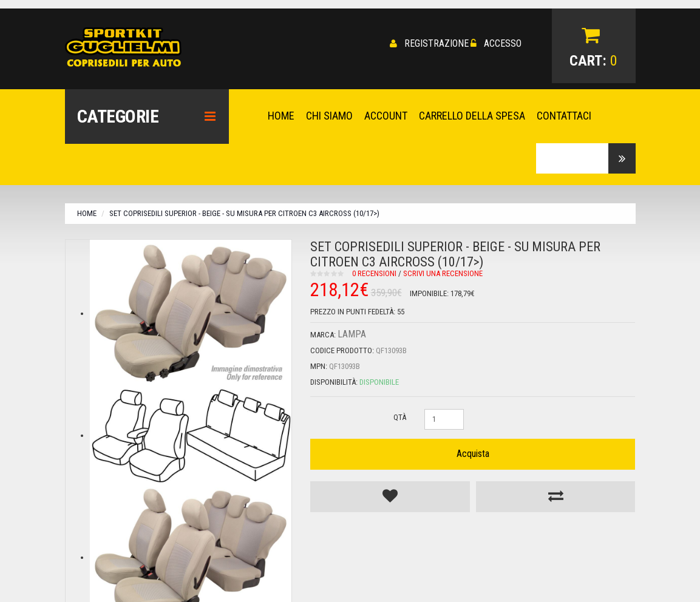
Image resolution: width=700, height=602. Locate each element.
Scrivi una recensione (443, 272)
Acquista (473, 452)
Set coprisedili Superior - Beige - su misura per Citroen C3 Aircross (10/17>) (244, 212)
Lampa (352, 333)
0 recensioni (374, 272)
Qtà (400, 416)
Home (87, 212)
